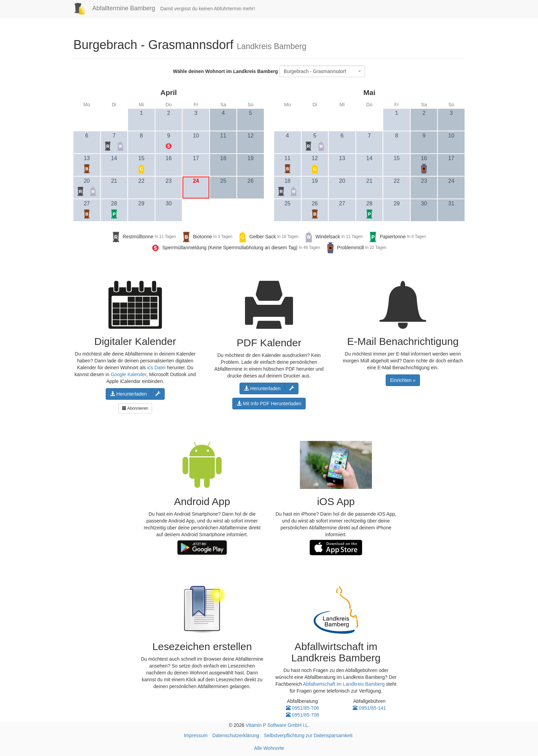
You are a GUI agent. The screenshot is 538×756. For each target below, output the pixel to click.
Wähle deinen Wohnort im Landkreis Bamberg (225, 71)
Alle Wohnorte (269, 748)
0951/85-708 (302, 715)
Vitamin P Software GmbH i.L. (277, 725)
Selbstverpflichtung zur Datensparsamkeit (308, 735)
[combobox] (322, 71)
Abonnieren (135, 408)
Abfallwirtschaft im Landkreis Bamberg (344, 684)
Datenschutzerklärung (236, 735)
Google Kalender (128, 374)
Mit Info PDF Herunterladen (269, 404)
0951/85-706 (302, 708)
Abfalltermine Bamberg (112, 8)
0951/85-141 (369, 708)
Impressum (196, 735)
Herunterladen (128, 394)
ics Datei (156, 368)
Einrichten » (403, 380)
